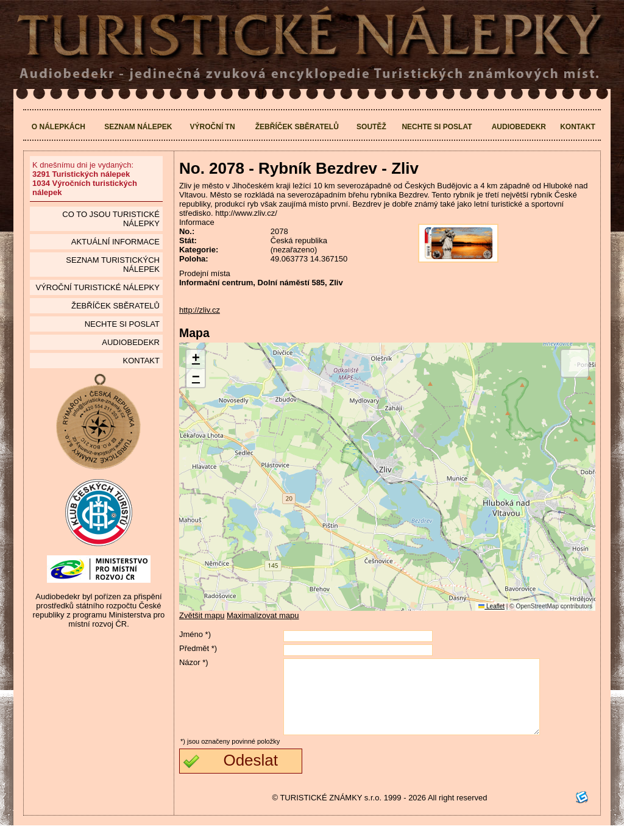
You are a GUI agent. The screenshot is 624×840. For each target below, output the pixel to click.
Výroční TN (213, 127)
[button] (196, 359)
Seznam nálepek (138, 127)
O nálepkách (58, 127)
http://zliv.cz (200, 310)
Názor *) (194, 662)
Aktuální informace (115, 242)
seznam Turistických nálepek (113, 265)
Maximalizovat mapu (263, 615)
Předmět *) (198, 648)
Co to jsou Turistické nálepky (111, 219)
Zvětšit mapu (202, 615)
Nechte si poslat (437, 127)
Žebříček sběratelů (297, 127)
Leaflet (491, 606)
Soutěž (371, 127)
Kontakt (578, 127)
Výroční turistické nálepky (97, 287)
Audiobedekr (519, 127)
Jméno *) (195, 634)
